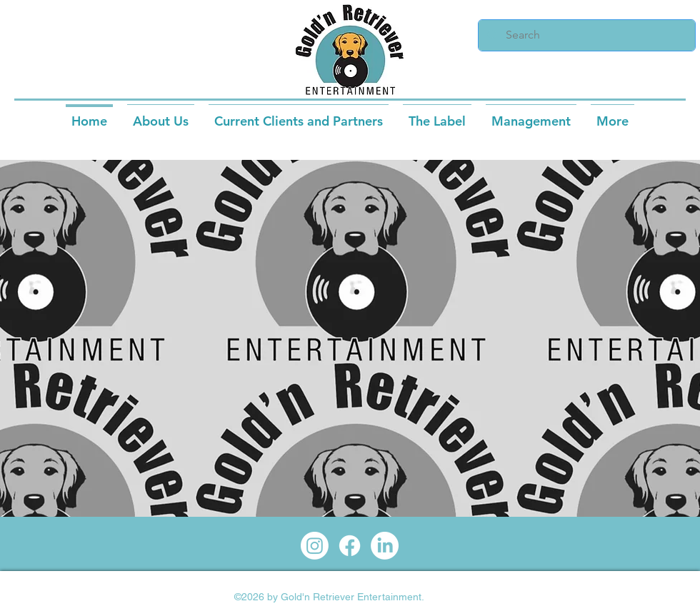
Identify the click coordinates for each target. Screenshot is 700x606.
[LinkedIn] (385, 546)
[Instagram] (315, 546)
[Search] (585, 35)
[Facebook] (350, 546)
